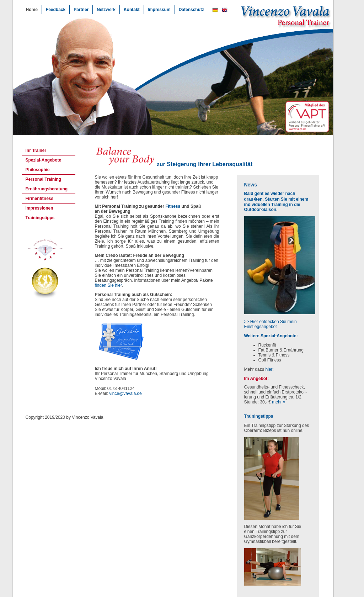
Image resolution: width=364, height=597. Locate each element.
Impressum (159, 10)
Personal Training (44, 179)
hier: (270, 369)
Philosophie (38, 170)
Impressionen (39, 208)
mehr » (279, 402)
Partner (81, 10)
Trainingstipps (40, 218)
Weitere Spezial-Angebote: (271, 336)
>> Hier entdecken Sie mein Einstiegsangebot (271, 324)
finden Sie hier (108, 285)
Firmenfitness (40, 199)
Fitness (173, 206)
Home (32, 10)
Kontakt (132, 10)
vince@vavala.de (125, 393)
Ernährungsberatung (47, 189)
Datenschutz (191, 10)
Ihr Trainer (36, 150)
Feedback (56, 10)
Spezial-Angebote (44, 160)
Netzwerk (106, 10)
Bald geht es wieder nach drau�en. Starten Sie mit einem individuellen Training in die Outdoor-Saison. (276, 202)
